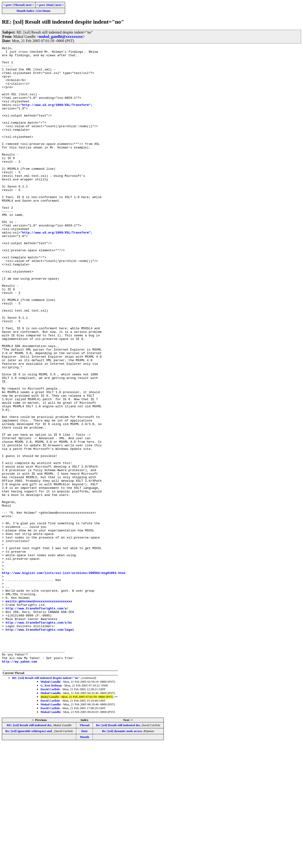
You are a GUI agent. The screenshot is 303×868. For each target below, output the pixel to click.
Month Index (25, 11)
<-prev (8, 5)
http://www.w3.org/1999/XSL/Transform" (56, 117)
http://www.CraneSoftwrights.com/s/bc (39, 738)
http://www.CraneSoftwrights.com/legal (40, 746)
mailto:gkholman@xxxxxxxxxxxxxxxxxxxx (39, 712)
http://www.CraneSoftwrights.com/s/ (37, 721)
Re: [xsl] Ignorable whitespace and (29, 855)
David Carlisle (50, 813)
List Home (44, 11)
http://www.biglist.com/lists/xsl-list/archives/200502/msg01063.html (64, 678)
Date (50, 5)
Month (85, 861)
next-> (30, 5)
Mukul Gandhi (51, 806)
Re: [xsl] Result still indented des (118, 849)
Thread (19, 5)
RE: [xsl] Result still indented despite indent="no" (46, 802)
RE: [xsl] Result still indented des (29, 849)
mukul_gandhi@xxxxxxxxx (61, 37)
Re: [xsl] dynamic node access (122, 855)
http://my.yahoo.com (19, 785)
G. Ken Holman (51, 809)
